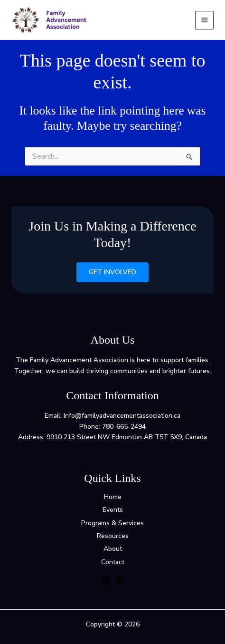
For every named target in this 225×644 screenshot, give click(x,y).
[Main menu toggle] (204, 20)
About (113, 549)
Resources (113, 536)
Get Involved (112, 272)
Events (113, 510)
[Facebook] (105, 580)
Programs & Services (112, 523)
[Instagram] (120, 580)
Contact (113, 562)
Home (113, 497)
